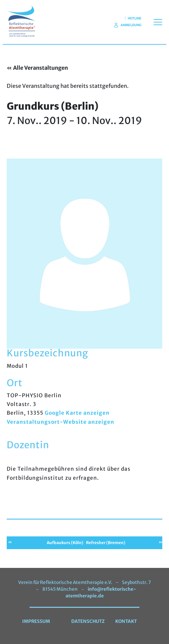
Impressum (36, 621)
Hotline (133, 18)
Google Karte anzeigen (77, 413)
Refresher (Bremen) (106, 543)
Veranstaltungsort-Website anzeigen (60, 422)
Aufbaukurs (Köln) (65, 543)
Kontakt (126, 621)
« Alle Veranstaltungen (37, 68)
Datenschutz (88, 621)
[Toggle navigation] (158, 22)
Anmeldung (128, 25)
